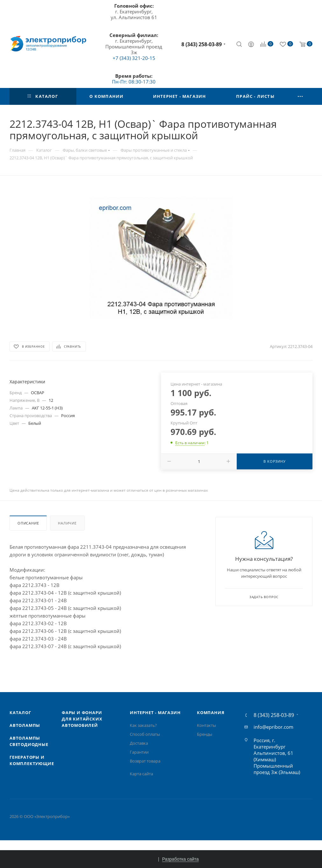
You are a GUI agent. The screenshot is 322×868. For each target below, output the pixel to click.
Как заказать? (143, 725)
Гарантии (139, 752)
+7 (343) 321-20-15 (134, 58)
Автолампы (25, 725)
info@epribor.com (273, 727)
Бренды (205, 734)
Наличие (67, 523)
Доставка (139, 743)
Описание (28, 523)
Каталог (20, 712)
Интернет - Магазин (155, 712)
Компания (211, 712)
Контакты (206, 725)
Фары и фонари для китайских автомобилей (82, 719)
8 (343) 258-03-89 (202, 44)
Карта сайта (141, 774)
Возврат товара (145, 761)
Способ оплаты (145, 734)
